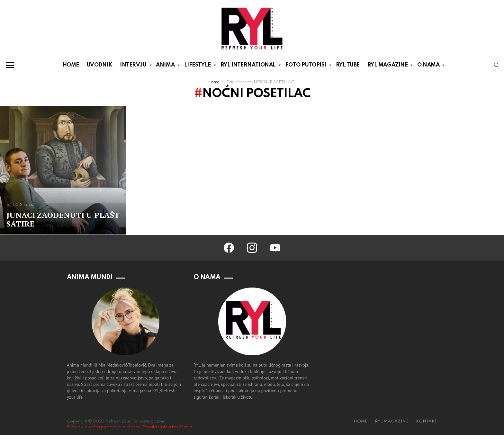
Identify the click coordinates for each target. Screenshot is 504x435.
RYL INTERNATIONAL (248, 66)
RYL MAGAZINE (388, 66)
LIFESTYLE (198, 66)
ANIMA (165, 66)
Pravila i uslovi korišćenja (167, 427)
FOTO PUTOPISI (306, 66)
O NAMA (428, 66)
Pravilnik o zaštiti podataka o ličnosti (103, 427)
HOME (71, 65)
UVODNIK (100, 65)
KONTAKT (427, 421)
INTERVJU (133, 66)
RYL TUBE (348, 65)
